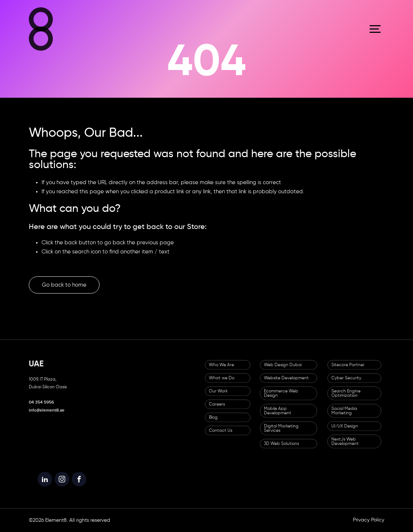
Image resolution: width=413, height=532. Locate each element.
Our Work (218, 396)
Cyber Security (346, 383)
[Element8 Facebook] (79, 486)
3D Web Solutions (281, 448)
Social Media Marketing (344, 415)
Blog (213, 422)
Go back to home (64, 285)
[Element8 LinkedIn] (45, 486)
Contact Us (221, 435)
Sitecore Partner (348, 369)
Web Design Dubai (283, 369)
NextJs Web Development (345, 446)
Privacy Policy (369, 520)
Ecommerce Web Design (281, 398)
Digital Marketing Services (281, 433)
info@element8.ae (47, 415)
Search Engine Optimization (346, 398)
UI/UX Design (345, 431)
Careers (217, 409)
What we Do (222, 383)
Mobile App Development (278, 415)
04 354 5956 (41, 407)
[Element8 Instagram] (62, 486)
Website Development (286, 383)
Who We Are (221, 369)
